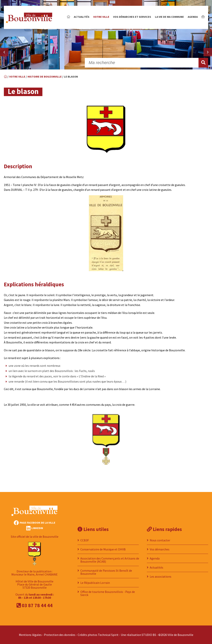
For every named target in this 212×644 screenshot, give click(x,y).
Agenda (193, 17)
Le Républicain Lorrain (95, 583)
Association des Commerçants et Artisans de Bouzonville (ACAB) (110, 560)
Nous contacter (160, 540)
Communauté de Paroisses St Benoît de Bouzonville (106, 572)
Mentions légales (30, 635)
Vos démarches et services (132, 17)
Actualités (82, 17)
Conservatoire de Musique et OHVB (103, 549)
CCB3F (85, 540)
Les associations (161, 576)
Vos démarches (160, 549)
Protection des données (60, 635)
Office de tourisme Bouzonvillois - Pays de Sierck (108, 593)
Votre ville (101, 17)
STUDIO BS (149, 635)
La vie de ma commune (169, 17)
